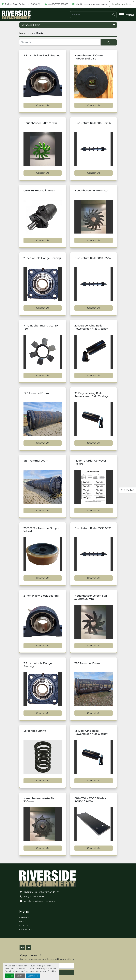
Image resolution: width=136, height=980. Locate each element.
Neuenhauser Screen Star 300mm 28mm (91, 597)
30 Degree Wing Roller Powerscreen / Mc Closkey (91, 395)
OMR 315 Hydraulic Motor (39, 191)
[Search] (93, 15)
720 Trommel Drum (87, 663)
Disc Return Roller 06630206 (93, 123)
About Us (24, 925)
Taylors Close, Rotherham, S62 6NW (23, 4)
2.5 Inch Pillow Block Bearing (42, 56)
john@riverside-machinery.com (91, 4)
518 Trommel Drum (36, 461)
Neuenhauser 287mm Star (91, 191)
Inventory (24, 917)
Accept (9, 976)
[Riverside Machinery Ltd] (48, 878)
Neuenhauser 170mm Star (40, 123)
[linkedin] (29, 948)
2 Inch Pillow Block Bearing (41, 596)
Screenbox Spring (35, 731)
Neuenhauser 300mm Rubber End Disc (89, 57)
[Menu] (122, 15)
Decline (20, 976)
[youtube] (22, 948)
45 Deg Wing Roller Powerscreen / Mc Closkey (91, 732)
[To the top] (128, 490)
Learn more (33, 976)
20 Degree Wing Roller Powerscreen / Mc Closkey (91, 327)
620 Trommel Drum (36, 393)
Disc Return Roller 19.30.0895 (93, 528)
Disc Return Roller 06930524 (93, 258)
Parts (22, 921)
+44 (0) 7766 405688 (58, 4)
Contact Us (43, 105)
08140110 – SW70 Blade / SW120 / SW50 (90, 800)
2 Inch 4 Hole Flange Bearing (42, 258)
